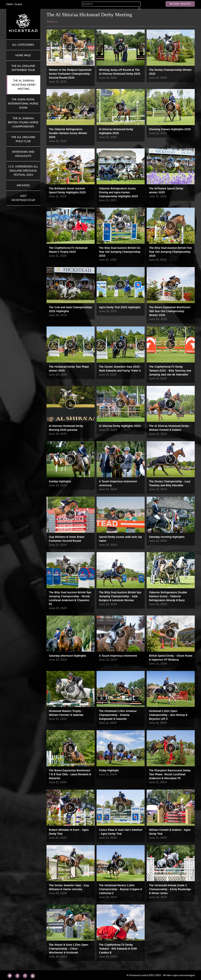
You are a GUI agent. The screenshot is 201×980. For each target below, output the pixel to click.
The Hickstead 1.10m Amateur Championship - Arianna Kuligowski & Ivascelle (118, 715)
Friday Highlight (109, 770)
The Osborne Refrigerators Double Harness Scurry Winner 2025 (68, 133)
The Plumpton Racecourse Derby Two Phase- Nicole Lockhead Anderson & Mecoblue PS (170, 774)
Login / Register (180, 4)
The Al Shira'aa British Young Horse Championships (23, 122)
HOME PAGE (23, 55)
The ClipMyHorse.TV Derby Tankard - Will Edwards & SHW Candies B (118, 949)
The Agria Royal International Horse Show (23, 104)
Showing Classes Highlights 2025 (170, 129)
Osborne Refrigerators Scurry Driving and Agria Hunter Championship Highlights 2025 (118, 192)
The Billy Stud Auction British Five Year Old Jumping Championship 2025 (170, 252)
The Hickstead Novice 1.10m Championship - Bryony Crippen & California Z (121, 889)
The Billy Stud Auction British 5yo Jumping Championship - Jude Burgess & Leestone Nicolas (120, 596)
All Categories (23, 45)
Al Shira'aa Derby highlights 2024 (120, 426)
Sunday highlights (60, 481)
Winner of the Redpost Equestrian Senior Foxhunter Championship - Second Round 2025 (70, 74)
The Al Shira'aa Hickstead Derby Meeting (24, 85)
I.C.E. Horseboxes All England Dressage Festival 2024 (23, 171)
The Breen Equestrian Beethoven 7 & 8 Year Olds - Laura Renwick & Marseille (70, 774)
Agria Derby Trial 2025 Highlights (120, 307)
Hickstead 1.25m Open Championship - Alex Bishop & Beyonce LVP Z (168, 715)
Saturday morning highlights (167, 537)
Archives (23, 185)
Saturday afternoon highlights (68, 656)
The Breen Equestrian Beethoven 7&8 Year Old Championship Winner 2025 (170, 311)
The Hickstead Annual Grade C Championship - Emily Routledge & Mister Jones (170, 889)
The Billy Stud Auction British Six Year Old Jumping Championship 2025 (120, 252)
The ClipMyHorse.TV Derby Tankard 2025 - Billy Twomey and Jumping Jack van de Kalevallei (170, 371)
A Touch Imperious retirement (118, 656)
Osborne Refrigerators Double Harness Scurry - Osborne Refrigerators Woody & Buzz (168, 596)
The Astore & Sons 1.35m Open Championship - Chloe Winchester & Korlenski (69, 949)
